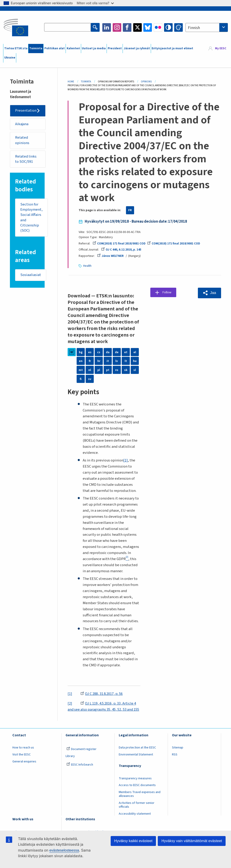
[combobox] (207, 27)
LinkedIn (107, 27)
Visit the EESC (22, 754)
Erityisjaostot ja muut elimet (172, 48)
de (117, 352)
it (108, 361)
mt (81, 370)
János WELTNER (110, 256)
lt (126, 361)
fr (90, 361)
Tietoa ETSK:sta (16, 48)
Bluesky (148, 27)
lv (117, 361)
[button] (209, 293)
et (126, 352)
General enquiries (24, 761)
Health (87, 266)
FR (130, 210)
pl (99, 370)
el (135, 352)
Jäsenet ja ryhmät (137, 48)
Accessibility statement (135, 814)
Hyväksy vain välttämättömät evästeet (192, 841)
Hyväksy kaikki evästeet (133, 841)
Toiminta (36, 48)
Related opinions (22, 141)
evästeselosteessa (64, 850)
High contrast (168, 27)
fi (81, 379)
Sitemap (178, 747)
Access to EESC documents (137, 785)
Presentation (26, 111)
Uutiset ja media (94, 48)
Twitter (137, 27)
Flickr (158, 27)
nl (90, 370)
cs (99, 352)
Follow (168, 292)
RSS (175, 754)
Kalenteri (73, 48)
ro (117, 370)
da (108, 352)
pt (108, 370)
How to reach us (23, 747)
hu (135, 361)
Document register (81, 749)
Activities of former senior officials (137, 805)
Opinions (146, 82)
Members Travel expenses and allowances (140, 794)
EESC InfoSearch (80, 764)
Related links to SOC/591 (26, 160)
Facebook (127, 27)
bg (81, 352)
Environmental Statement (136, 754)
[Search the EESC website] (68, 27)
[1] (126, 460)
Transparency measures (135, 778)
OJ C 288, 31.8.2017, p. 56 (102, 694)
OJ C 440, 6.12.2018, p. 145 (121, 250)
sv (90, 379)
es (90, 352)
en (81, 361)
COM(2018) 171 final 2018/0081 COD (119, 244)
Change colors (178, 27)
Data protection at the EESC (137, 747)
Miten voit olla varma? (95, 3)
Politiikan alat (55, 48)
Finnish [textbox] (194, 28)
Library (70, 756)
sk (126, 370)
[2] (70, 703)
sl (135, 370)
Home (71, 82)
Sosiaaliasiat (31, 276)
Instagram (117, 27)
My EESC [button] (221, 48)
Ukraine (10, 58)
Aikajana (22, 124)
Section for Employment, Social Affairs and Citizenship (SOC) (31, 218)
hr (99, 361)
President (115, 48)
